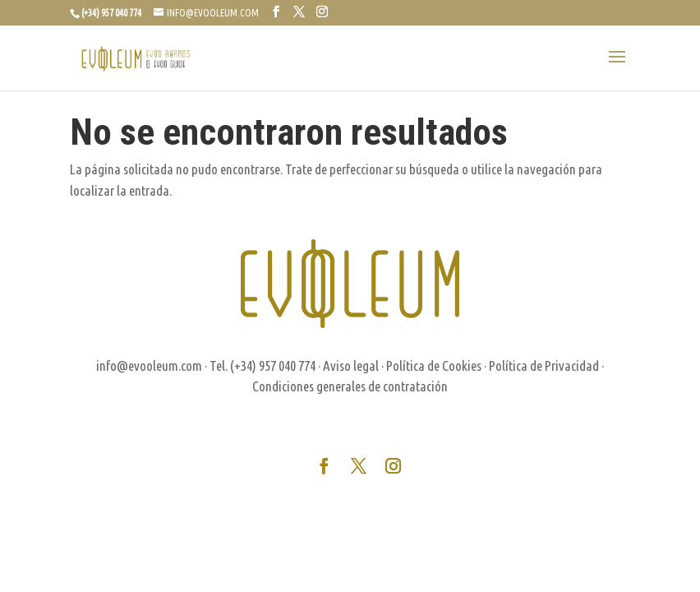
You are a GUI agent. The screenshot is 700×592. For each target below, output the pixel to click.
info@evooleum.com (149, 365)
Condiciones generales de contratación (350, 386)
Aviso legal (351, 365)
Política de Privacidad (544, 365)
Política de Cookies (434, 365)
